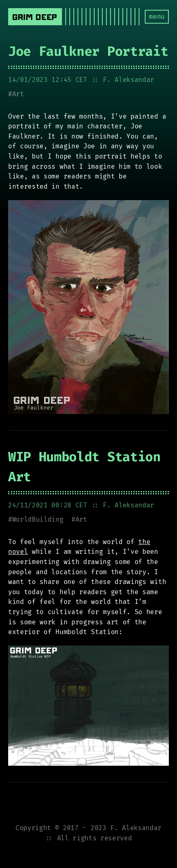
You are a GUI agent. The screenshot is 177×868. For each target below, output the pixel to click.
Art (18, 94)
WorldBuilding (38, 519)
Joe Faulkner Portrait (88, 51)
